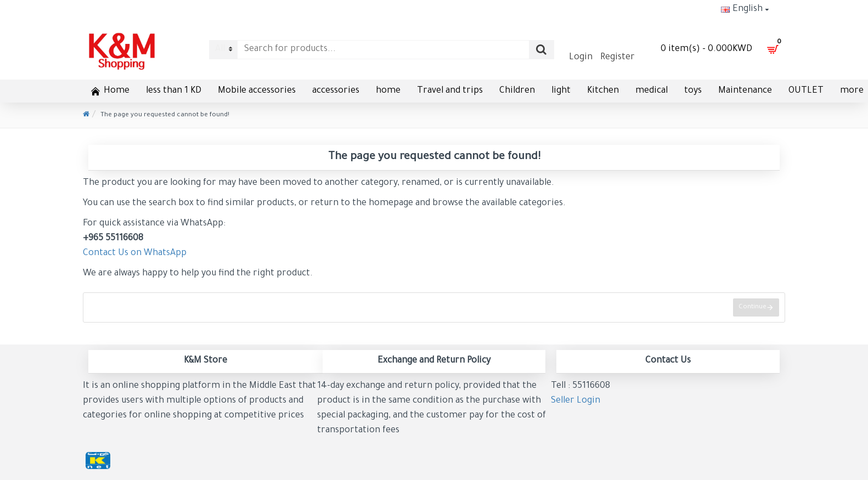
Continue (753, 307)
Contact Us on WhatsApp (135, 253)
